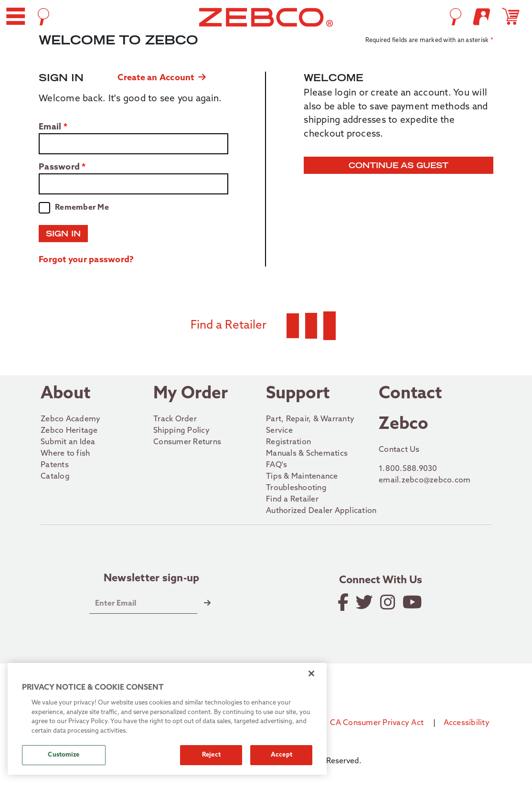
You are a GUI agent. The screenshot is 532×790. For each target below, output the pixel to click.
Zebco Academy (70, 419)
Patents (55, 465)
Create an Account (162, 78)
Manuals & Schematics (307, 454)
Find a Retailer (292, 500)
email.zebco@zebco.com (425, 480)
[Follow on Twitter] (365, 602)
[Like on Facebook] (344, 602)
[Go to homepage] (266, 17)
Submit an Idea (68, 442)
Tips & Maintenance (302, 477)
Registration (288, 442)
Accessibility (467, 723)
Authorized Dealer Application (321, 511)
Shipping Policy (181, 431)
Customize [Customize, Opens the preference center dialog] (64, 755)
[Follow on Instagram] (388, 602)
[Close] (311, 673)
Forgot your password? (86, 260)
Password (59, 168)
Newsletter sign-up (152, 579)
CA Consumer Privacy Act (377, 723)
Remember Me (82, 208)
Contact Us (399, 450)
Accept (282, 755)
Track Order (175, 419)
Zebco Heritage (69, 431)
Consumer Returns (187, 442)
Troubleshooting (296, 488)
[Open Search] (43, 17)
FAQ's (277, 465)
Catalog (55, 477)
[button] (16, 16)
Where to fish (65, 454)
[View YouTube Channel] (413, 602)
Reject (211, 755)
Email (50, 128)
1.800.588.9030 (408, 469)
